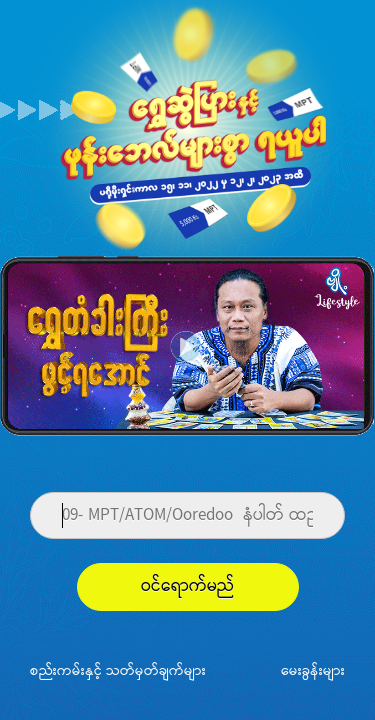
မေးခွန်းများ (313, 670)
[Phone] (187, 516)
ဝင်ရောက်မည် (188, 586)
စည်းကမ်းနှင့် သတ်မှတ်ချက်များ (118, 670)
